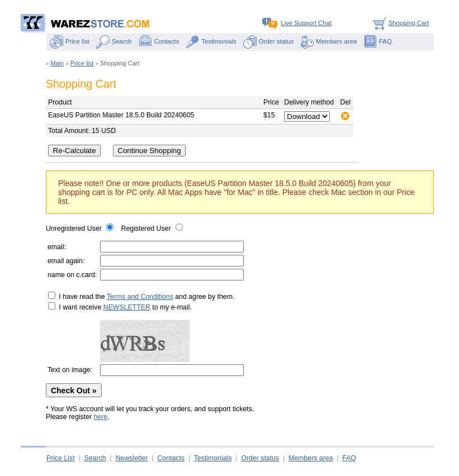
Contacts (159, 41)
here (101, 417)
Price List (61, 458)
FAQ (378, 41)
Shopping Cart (399, 23)
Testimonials (211, 41)
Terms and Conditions (140, 297)
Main (57, 63)
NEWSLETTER (127, 307)
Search (114, 41)
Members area (328, 41)
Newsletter (131, 458)
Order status (268, 41)
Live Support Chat (297, 23)
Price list (70, 41)
